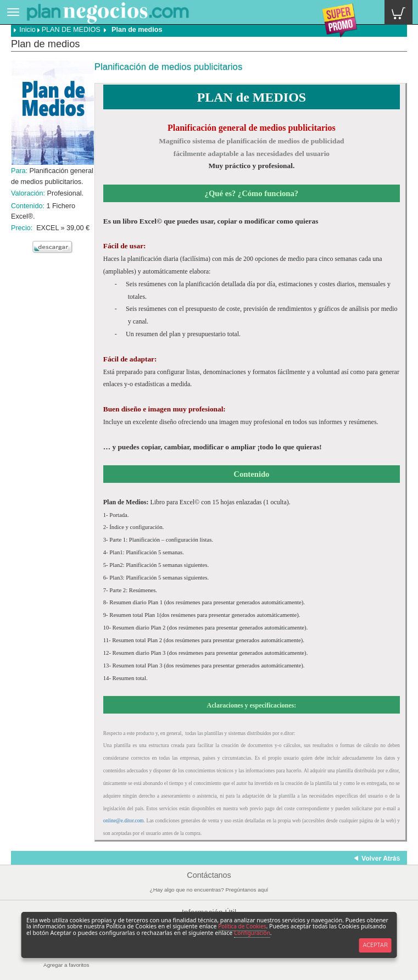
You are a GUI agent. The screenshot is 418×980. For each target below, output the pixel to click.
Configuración (252, 933)
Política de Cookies (242, 926)
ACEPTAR (375, 945)
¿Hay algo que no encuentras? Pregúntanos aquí (209, 890)
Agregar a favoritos (66, 965)
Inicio (25, 30)
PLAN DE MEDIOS (71, 30)
